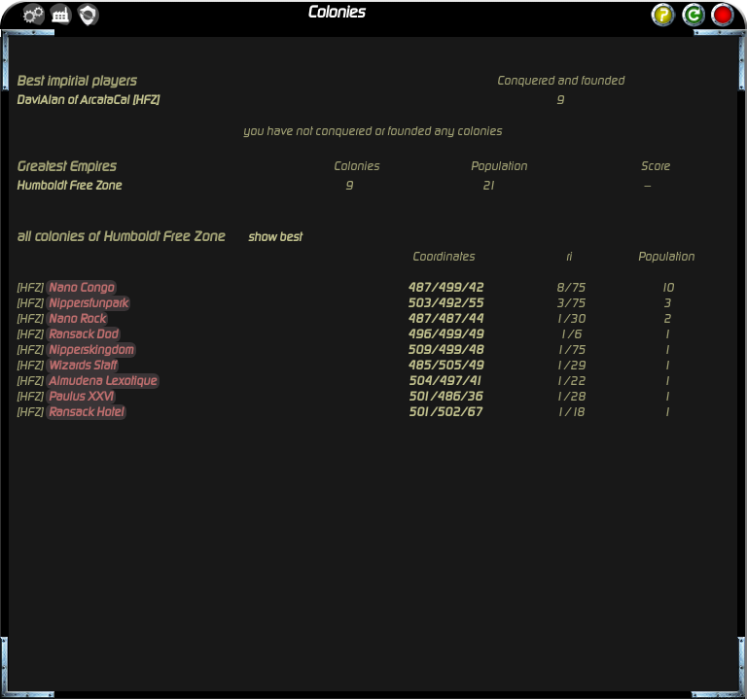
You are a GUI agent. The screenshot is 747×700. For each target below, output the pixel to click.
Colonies (336, 13)
